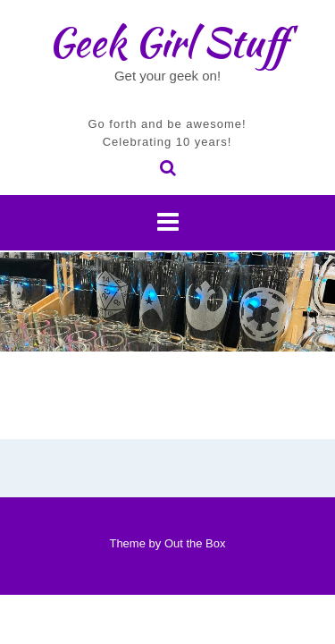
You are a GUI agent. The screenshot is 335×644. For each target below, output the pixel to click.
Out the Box (195, 543)
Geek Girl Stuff (167, 42)
